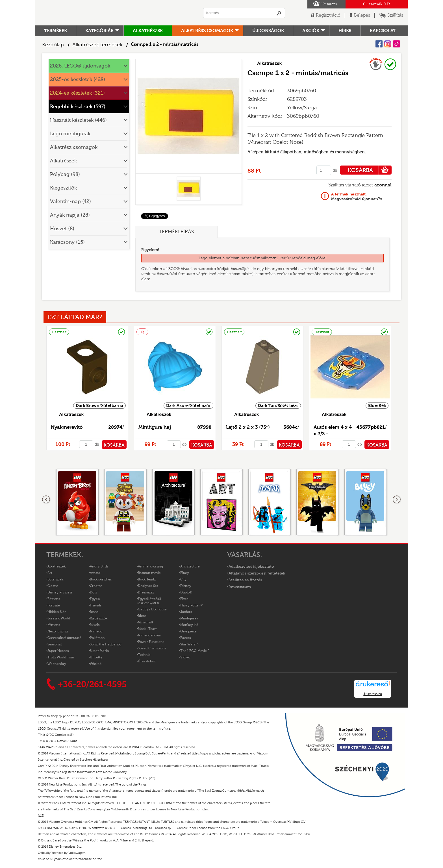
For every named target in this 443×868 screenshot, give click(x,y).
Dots (93, 592)
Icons (94, 612)
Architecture (190, 566)
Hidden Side (57, 612)
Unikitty (96, 657)
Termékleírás (176, 232)
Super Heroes (58, 651)
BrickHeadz (147, 579)
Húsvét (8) (62, 229)
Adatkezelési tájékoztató (251, 567)
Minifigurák (189, 618)
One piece (188, 631)
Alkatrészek (148, 31)
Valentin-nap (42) (70, 202)
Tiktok (397, 44)
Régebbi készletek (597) (78, 107)
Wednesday (57, 664)
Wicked (96, 664)
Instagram (388, 44)
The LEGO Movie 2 (195, 651)
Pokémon (97, 638)
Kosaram (329, 4)
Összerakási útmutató (64, 638)
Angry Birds (99, 566)
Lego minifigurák (70, 134)
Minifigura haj (155, 427)
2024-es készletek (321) (77, 93)
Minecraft (146, 622)
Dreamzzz (146, 592)
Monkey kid (189, 625)
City (183, 579)
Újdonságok (268, 31)
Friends (96, 605)
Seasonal (55, 644)
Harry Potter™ (192, 605)
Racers (185, 638)
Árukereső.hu (373, 694)
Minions (54, 625)
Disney (186, 586)
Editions (54, 599)
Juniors (186, 612)
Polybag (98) (65, 174)
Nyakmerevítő (67, 427)
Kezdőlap (53, 45)
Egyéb (95, 599)
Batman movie (149, 573)
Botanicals (56, 579)
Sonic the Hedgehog (106, 644)
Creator (96, 586)
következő (397, 500)
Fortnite (54, 605)
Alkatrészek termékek (97, 45)
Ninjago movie (149, 635)
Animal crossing (150, 566)
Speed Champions (152, 648)
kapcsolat (383, 31)
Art (50, 573)
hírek (345, 31)
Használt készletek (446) (78, 120)
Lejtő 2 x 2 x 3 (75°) (248, 427)
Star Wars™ (189, 644)
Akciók (311, 31)
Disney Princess (60, 592)
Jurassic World (59, 618)
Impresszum (240, 587)
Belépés (362, 15)
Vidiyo (185, 657)
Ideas (142, 616)
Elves (184, 599)
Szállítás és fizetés (245, 580)
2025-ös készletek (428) (78, 80)
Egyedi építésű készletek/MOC (149, 601)
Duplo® (186, 592)
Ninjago (96, 631)
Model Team (148, 629)
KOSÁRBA (370, 170)
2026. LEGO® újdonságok (80, 66)
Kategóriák (99, 31)
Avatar (95, 573)
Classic (53, 586)
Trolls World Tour (61, 657)
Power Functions (151, 642)
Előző (46, 500)
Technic (144, 655)
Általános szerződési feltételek (257, 573)
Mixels (95, 625)
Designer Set (148, 586)
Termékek (56, 31)
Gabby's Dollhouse (152, 609)
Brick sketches (101, 579)
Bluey (185, 573)
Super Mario (99, 651)
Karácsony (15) (67, 242)
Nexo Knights (58, 631)
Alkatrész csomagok (207, 31)
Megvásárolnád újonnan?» (357, 197)
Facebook (379, 44)
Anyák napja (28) (70, 215)
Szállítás (395, 15)
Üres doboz (147, 661)
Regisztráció (328, 15)
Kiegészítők (63, 188)
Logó (113, 13)
